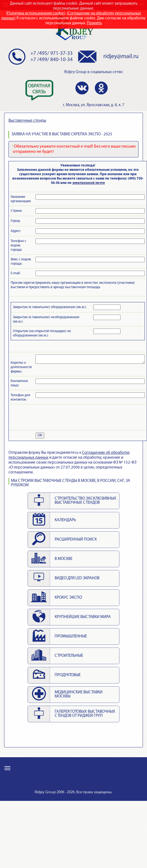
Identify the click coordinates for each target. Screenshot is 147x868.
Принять (94, 23)
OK (40, 435)
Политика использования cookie (36, 14)
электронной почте (89, 183)
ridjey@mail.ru (121, 57)
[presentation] (52, 417)
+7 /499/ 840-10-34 (52, 60)
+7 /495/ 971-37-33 (52, 54)
